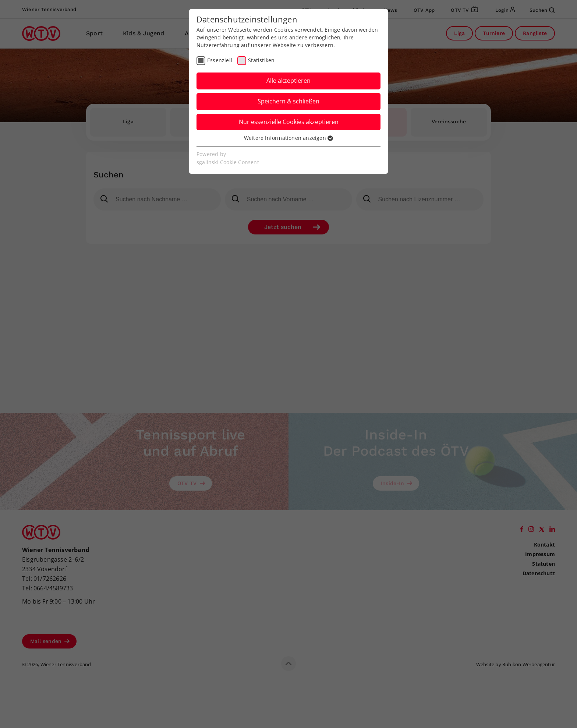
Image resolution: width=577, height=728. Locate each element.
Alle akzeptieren (288, 81)
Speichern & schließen (288, 101)
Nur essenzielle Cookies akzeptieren (289, 122)
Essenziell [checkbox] (220, 60)
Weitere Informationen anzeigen (288, 138)
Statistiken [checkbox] (261, 60)
